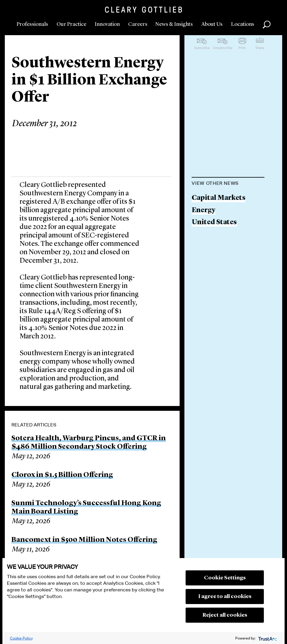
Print (242, 48)
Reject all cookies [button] (225, 615)
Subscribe (202, 48)
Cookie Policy (21, 638)
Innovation (107, 24)
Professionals (32, 24)
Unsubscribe (223, 48)
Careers (138, 24)
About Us (212, 24)
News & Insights (174, 24)
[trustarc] (267, 638)
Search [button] (267, 25)
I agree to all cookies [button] (225, 597)
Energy (204, 211)
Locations (243, 24)
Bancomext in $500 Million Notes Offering (84, 540)
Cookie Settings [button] (225, 578)
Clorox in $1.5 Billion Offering (62, 475)
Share (260, 48)
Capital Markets (219, 198)
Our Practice (71, 24)
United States (214, 223)
